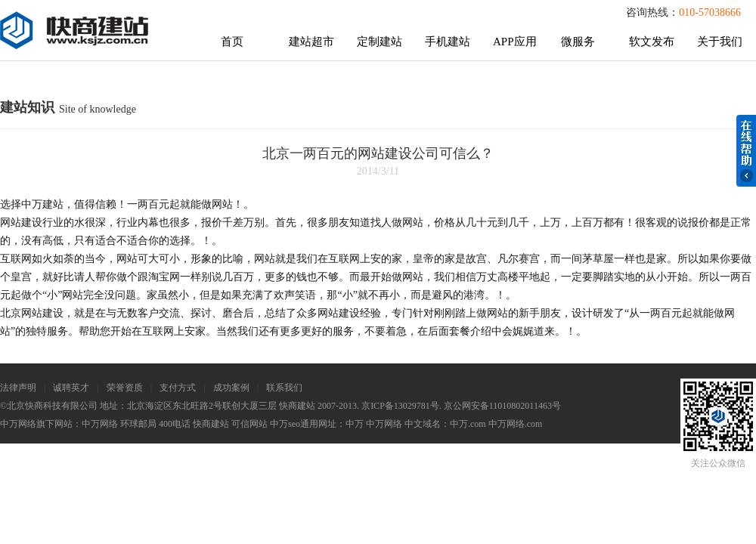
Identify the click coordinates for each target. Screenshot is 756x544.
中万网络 (100, 424)
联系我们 (284, 388)
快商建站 (211, 424)
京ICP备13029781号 (400, 406)
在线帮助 (746, 151)
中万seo (285, 424)
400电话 (175, 424)
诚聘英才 (71, 388)
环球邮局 (138, 424)
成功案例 (231, 388)
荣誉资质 (125, 388)
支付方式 (178, 388)
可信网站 (249, 424)
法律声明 (18, 388)
